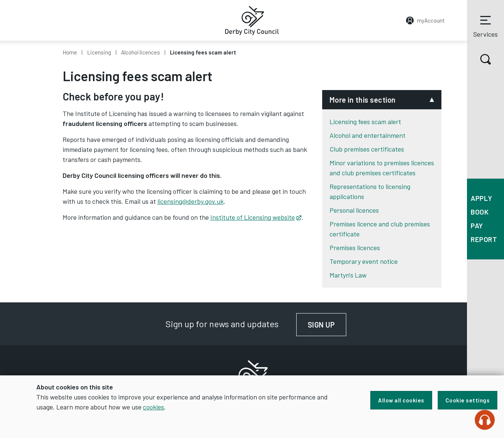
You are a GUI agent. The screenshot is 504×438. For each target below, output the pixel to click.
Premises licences (355, 248)
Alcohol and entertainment (368, 135)
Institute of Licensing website (256, 217)
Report (484, 239)
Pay (477, 225)
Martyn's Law (348, 275)
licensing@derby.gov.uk (191, 201)
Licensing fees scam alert (365, 122)
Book (480, 212)
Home (70, 52)
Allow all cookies (401, 400)
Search (479, 59)
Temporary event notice (364, 261)
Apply (482, 198)
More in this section (363, 100)
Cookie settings (468, 400)
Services (485, 26)
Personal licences (354, 210)
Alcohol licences (141, 52)
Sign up (327, 325)
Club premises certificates (367, 149)
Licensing (99, 52)
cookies (153, 407)
